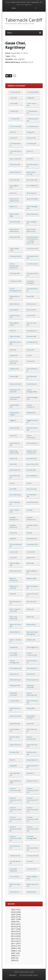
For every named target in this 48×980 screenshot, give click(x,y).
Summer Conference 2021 (16, 818)
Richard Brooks (32, 729)
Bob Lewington (32, 222)
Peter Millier (31, 668)
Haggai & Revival (32, 420)
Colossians (13, 273)
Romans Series (32, 752)
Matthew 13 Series (14, 587)
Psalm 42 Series (15, 708)
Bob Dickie (13, 222)
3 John (29, 151)
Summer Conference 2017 (32, 799)
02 (41, 2)
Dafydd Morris (15, 296)
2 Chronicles (14, 126)
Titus (28, 861)
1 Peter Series (31, 103)
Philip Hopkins (31, 680)
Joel (28, 483)
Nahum (29, 617)
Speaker (29, 773)
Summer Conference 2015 (32, 789)
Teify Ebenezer (15, 846)
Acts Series (13, 164)
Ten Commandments (32, 847)
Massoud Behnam (13, 579)
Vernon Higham (32, 877)
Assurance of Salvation (14, 200)
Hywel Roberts (15, 443)
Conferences (14, 281)
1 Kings (29, 98)
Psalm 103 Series (32, 701)
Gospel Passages (32, 397)
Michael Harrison (32, 594)
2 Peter (12, 138)
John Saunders (32, 495)
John (11, 489)
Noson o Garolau (15, 640)
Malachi (29, 558)
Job (11, 483)
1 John (12, 98)
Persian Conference (31, 654)
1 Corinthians (31, 92)
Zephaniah (30, 892)
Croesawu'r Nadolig (30, 282)
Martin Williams (32, 571)
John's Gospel (14, 510)
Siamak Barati (31, 760)
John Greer (30, 489)
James (12, 464)
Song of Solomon (32, 766)
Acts (28, 159)
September (35, 2)
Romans (13, 752)
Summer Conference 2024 (32, 828)
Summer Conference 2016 (16, 799)
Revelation (13, 724)
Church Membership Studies (14, 266)
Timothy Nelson (15, 861)
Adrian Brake (14, 172)
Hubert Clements (30, 437)
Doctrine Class (31, 323)
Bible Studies (14, 214)
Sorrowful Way (15, 773)
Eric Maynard (31, 342)
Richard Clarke (15, 737)
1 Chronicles (14, 92)
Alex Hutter (31, 180)
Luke (11, 558)
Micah (12, 594)
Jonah (29, 510)
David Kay (13, 310)
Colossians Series (32, 273)
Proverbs (13, 701)
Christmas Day (15, 256)
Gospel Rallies (15, 405)
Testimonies (14, 856)
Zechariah (13, 892)
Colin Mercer (31, 264)
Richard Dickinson (30, 738)
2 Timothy (30, 143)
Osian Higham (31, 647)
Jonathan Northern (30, 518)
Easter (12, 331)
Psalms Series (14, 716)
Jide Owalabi (31, 476)
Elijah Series (14, 336)
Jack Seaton (31, 458)
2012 (28, 2)
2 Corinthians (31, 126)
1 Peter (12, 103)
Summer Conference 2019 (32, 809)
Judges (12, 538)
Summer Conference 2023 (16, 828)
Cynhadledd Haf (32, 289)
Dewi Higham (14, 323)
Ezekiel (12, 355)
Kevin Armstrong (15, 544)
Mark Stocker (14, 571)
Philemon (13, 674)
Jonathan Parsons (13, 526)
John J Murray (14, 495)
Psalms (29, 708)
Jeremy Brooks (15, 476)
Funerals (30, 361)
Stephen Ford (31, 781)
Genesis (13, 376)
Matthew (30, 578)
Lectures (13, 552)
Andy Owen (31, 193)
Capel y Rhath (14, 249)
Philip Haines (14, 680)
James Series (31, 464)
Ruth (11, 760)
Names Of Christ (15, 624)
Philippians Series (30, 686)
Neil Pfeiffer (14, 632)
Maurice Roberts (32, 586)
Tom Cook (13, 877)
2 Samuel (30, 138)
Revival (29, 724)
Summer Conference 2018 (16, 809)
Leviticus (30, 552)
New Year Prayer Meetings (32, 633)
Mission (29, 609)
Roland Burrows (32, 745)
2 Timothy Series (15, 151)
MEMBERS (13, 975)
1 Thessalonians (32, 111)
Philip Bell (30, 674)
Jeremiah (30, 470)
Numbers (30, 640)
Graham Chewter (30, 406)
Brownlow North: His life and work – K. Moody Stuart (32, 240)
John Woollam (31, 502)
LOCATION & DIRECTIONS (28, 975)
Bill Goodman (31, 214)
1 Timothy (13, 119)
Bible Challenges (32, 206)
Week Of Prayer (15, 884)
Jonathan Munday (13, 518)
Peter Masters (15, 668)
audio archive (21, 2)
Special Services (15, 781)
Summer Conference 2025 (16, 837)
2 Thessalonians (15, 143)
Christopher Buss (32, 256)
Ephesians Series (15, 342)
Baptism (13, 206)
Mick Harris (30, 601)
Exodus (29, 350)
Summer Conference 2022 (32, 818)
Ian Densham (31, 443)
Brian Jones (14, 237)
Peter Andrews (32, 661)
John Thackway (15, 502)
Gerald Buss (31, 384)
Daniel (29, 296)
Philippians (13, 685)
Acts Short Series (32, 164)
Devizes (29, 315)
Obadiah (13, 647)
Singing (12, 766)
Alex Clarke (14, 180)
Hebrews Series (32, 428)
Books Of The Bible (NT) (14, 230)
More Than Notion (14, 618)
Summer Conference (14, 789)
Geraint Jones (14, 384)
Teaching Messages (30, 837)
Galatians (13, 369)
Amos (12, 193)
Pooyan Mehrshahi (30, 694)
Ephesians (30, 336)
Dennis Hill (30, 310)
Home (13, 2)
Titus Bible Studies (13, 870)
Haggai (12, 420)
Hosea (12, 436)
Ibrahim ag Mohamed (13, 452)
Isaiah (12, 458)
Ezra (28, 355)
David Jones (31, 304)
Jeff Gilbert (13, 470)
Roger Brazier (14, 745)
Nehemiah (30, 624)
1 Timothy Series (32, 119)
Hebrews (13, 428)
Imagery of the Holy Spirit (32, 452)
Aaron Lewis (14, 159)
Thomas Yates (31, 856)
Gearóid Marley (32, 369)
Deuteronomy (15, 315)
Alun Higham (14, 186)
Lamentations (31, 544)
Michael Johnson (15, 601)
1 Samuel (13, 111)
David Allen (14, 304)
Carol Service (31, 249)
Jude (28, 533)
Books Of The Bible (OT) (31, 230)
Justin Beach (31, 538)
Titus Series (31, 869)
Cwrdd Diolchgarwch (14, 290)
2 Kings (29, 132)
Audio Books (31, 199)
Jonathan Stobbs (32, 525)
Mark (28, 563)
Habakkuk (30, 413)
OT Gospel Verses (13, 654)
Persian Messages (13, 662)
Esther (12, 350)
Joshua (12, 533)
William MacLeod (32, 884)
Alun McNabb (31, 186)
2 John (12, 132)
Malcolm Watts (15, 563)
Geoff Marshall (32, 376)
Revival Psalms (15, 729)
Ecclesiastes (31, 331)
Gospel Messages (30, 391)
